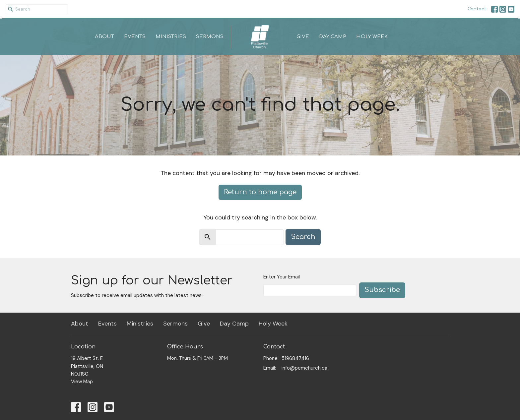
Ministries (171, 37)
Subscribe (382, 290)
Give (303, 37)
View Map (82, 382)
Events (135, 37)
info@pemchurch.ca (304, 368)
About (104, 37)
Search (303, 237)
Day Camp (333, 37)
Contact (477, 9)
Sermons (210, 37)
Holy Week (372, 37)
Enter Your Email (282, 277)
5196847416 (295, 358)
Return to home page (260, 192)
